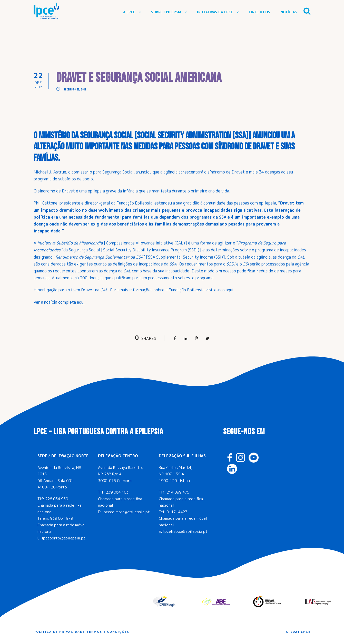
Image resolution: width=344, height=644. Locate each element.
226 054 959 (57, 499)
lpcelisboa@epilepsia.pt (185, 531)
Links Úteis (260, 12)
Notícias (289, 12)
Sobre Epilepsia (166, 12)
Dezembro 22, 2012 (75, 90)
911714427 (177, 512)
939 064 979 (61, 518)
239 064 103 (117, 492)
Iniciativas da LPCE (215, 12)
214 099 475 (178, 492)
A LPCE (129, 12)
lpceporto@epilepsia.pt (64, 538)
